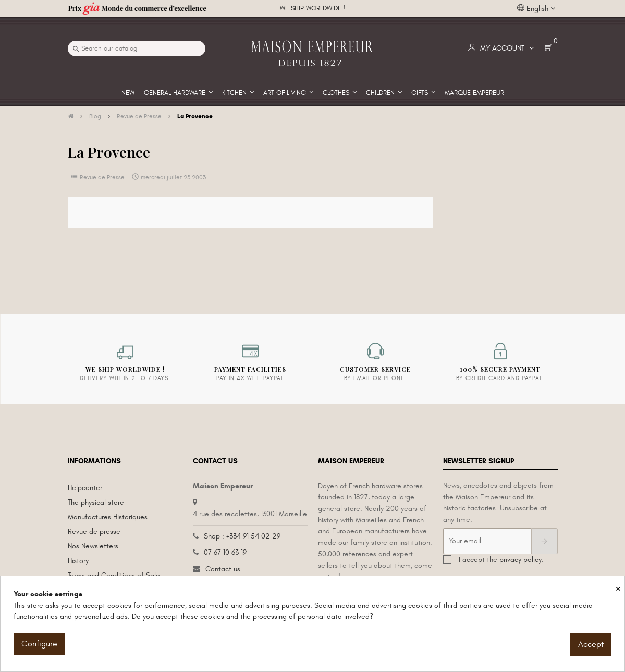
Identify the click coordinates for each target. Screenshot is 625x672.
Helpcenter (85, 488)
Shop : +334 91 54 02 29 (242, 536)
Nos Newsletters (93, 546)
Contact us (223, 569)
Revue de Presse (102, 177)
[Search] (137, 48)
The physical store (96, 502)
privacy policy (520, 560)
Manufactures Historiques (108, 517)
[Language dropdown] (536, 9)
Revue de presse (94, 532)
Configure (39, 644)
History (78, 561)
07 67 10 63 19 (225, 552)
